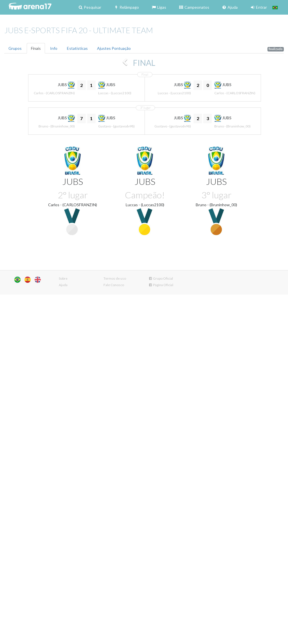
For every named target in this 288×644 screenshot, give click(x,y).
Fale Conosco (114, 285)
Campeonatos (194, 7)
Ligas (159, 7)
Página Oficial (161, 285)
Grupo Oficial (161, 278)
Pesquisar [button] (90, 7)
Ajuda (230, 7)
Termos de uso (115, 278)
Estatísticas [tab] (77, 48)
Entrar (258, 7)
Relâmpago (126, 7)
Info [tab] (54, 48)
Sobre (63, 278)
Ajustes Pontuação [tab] (114, 48)
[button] (275, 7)
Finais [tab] (36, 48)
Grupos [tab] (15, 48)
